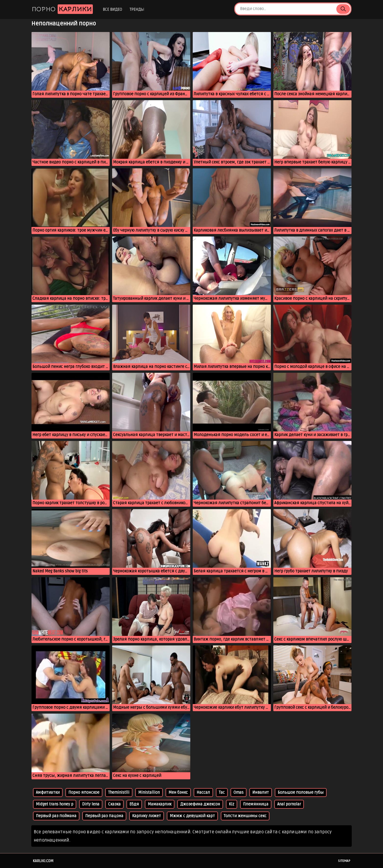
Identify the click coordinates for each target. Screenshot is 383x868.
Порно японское (84, 793)
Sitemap (344, 861)
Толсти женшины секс (245, 816)
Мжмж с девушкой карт (192, 816)
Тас (222, 793)
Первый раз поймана (56, 816)
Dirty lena (91, 804)
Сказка (114, 804)
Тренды (137, 10)
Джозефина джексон (200, 804)
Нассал (203, 793)
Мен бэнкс (178, 793)
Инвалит (261, 793)
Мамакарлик (160, 804)
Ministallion (149, 793)
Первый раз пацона (104, 816)
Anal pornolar (289, 804)
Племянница (256, 804)
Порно (62, 9)
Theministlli (119, 793)
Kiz (232, 804)
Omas (239, 793)
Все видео (112, 10)
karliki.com (43, 861)
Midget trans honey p (55, 804)
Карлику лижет (147, 816)
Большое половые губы (301, 793)
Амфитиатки (48, 793)
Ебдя (134, 804)
